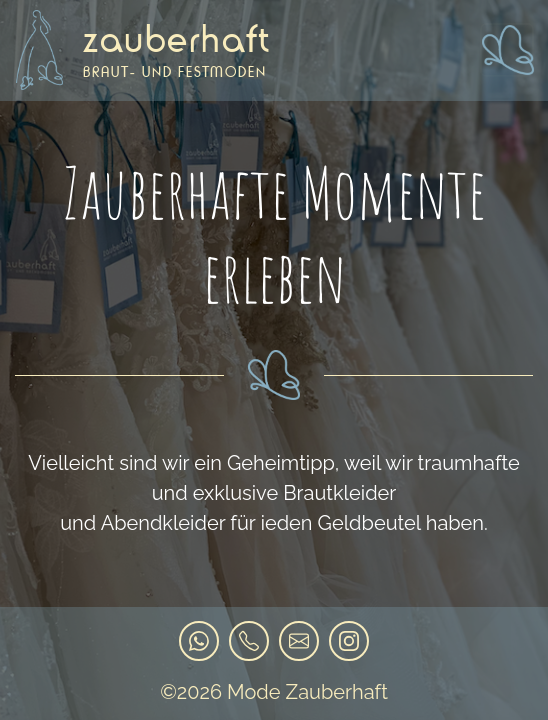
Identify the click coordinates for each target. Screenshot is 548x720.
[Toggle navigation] (507, 50)
